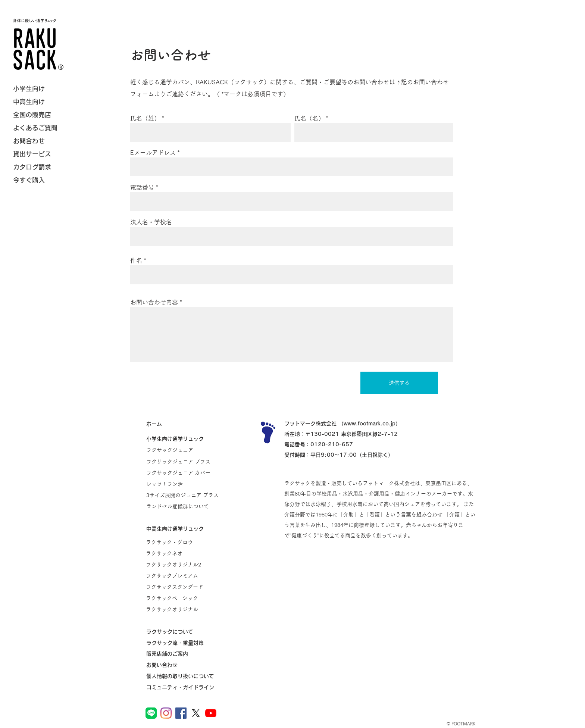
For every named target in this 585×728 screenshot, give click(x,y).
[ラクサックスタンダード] (182, 587)
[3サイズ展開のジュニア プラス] (183, 495)
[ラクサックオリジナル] (182, 609)
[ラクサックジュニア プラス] (183, 462)
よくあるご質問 (35, 128)
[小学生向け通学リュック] (183, 439)
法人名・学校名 (151, 222)
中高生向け (29, 102)
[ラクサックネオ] (182, 553)
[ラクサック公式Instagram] (166, 713)
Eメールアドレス (153, 153)
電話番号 (142, 187)
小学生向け (29, 89)
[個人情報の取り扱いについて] (183, 676)
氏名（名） (309, 118)
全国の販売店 (32, 115)
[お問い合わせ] (183, 665)
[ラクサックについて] (183, 632)
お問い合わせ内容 (154, 302)
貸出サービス (32, 154)
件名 (136, 260)
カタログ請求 (32, 167)
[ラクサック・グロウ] (182, 542)
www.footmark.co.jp (370, 424)
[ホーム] (183, 424)
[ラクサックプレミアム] (182, 576)
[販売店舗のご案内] (183, 654)
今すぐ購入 (29, 180)
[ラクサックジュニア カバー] (183, 473)
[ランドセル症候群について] (183, 506)
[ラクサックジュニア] (183, 450)
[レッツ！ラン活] (183, 484)
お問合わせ (29, 141)
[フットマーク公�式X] (196, 713)
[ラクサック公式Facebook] (181, 713)
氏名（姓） (145, 118)
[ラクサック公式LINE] (151, 713)
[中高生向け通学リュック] (183, 529)
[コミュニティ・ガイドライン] (183, 687)
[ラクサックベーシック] (182, 598)
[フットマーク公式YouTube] (211, 713)
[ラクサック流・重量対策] (183, 643)
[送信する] (399, 383)
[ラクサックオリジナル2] (182, 565)
